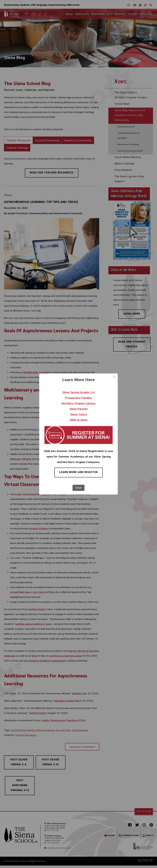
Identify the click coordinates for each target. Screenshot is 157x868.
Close (79, 488)
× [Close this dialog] (114, 377)
